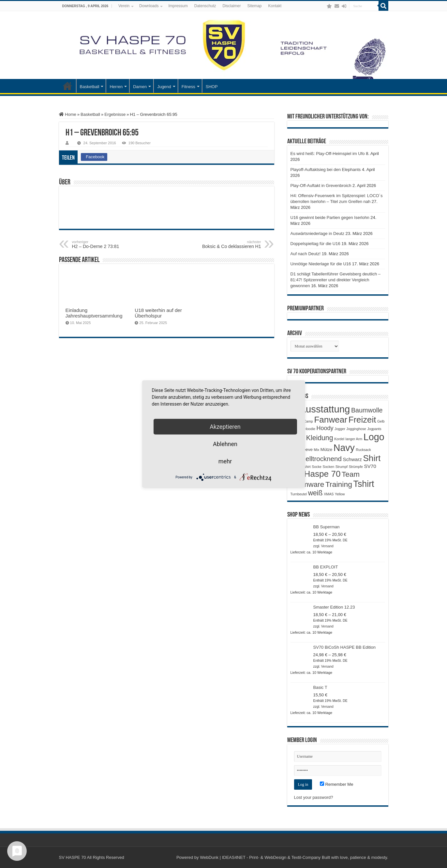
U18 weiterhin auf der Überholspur (158, 313)
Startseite (67, 86)
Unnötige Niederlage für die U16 (321, 264)
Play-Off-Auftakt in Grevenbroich (321, 186)
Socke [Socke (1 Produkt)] (317, 467)
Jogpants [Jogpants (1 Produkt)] (374, 429)
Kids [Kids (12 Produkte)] (298, 438)
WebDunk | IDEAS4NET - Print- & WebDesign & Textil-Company (260, 857)
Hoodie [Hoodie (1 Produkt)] (310, 429)
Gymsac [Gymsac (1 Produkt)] (297, 429)
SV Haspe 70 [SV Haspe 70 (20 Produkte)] (316, 474)
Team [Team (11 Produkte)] (351, 474)
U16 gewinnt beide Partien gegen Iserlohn (330, 217)
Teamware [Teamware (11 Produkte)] (307, 484)
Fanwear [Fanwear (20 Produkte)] (331, 420)
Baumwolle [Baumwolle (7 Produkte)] (367, 410)
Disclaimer (231, 6)
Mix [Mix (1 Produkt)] (317, 450)
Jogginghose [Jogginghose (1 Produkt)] (356, 429)
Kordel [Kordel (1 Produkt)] (339, 439)
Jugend (164, 87)
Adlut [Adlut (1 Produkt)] (294, 411)
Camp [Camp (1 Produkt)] (308, 421)
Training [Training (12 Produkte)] (339, 484)
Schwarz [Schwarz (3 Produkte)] (352, 459)
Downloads (149, 6)
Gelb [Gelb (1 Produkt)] (381, 421)
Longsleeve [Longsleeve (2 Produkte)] (302, 449)
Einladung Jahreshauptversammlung (94, 313)
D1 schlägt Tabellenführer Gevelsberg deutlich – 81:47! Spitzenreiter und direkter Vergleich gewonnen (336, 280)
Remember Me (337, 784)
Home (68, 114)
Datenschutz (205, 6)
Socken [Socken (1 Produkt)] (329, 467)
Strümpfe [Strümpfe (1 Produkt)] (356, 467)
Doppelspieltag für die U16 (315, 244)
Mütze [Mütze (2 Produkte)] (326, 449)
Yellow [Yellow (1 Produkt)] (340, 494)
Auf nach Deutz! (306, 254)
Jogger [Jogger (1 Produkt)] (340, 429)
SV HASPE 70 (73, 857)
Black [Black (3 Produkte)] (297, 421)
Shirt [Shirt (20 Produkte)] (372, 458)
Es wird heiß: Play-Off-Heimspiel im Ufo (328, 154)
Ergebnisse (115, 114)
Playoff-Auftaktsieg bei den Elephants (326, 170)
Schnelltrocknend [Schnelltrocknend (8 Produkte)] (316, 459)
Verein (124, 6)
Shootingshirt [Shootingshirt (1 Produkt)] (301, 467)
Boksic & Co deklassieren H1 (228, 244)
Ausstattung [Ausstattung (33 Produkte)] (325, 409)
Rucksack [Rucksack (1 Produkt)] (364, 450)
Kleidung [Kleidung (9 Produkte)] (320, 438)
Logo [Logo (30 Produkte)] (374, 437)
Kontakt (275, 6)
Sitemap (255, 6)
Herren (116, 87)
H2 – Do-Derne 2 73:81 (105, 244)
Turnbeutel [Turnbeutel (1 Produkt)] (299, 494)
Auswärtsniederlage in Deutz (317, 233)
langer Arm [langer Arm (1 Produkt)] (354, 439)
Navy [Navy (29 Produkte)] (344, 448)
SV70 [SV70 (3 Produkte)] (370, 466)
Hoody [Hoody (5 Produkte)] (325, 428)
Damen (140, 87)
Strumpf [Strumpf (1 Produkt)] (342, 467)
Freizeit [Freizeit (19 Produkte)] (362, 420)
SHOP (212, 87)
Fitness (188, 87)
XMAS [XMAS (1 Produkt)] (329, 494)
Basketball (90, 87)
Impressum (178, 6)
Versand (327, 546)
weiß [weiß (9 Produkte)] (315, 493)
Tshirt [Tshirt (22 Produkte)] (364, 484)
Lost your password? (314, 797)
